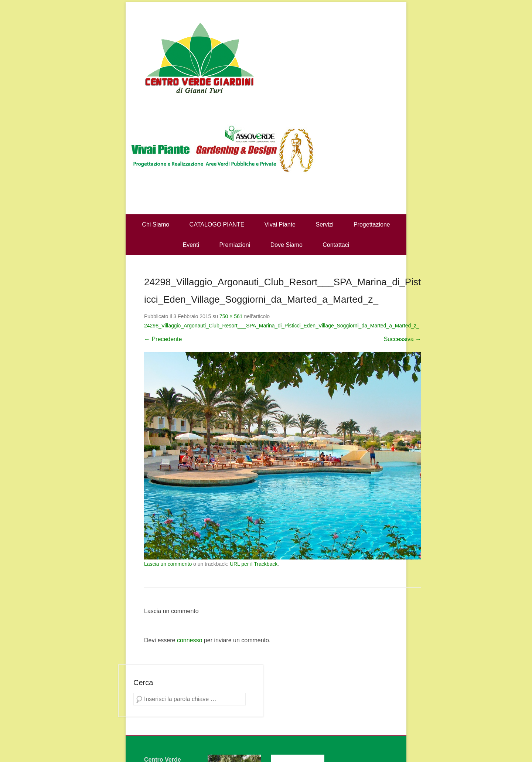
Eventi (191, 245)
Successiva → (403, 339)
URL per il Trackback (254, 564)
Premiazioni (235, 245)
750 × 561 (231, 316)
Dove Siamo (287, 245)
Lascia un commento (168, 564)
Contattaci (336, 245)
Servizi (324, 224)
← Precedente (163, 339)
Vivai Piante (280, 224)
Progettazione (372, 224)
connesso (190, 640)
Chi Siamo (156, 224)
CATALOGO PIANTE (217, 224)
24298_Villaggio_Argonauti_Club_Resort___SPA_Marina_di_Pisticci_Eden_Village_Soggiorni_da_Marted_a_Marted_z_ (282, 326)
